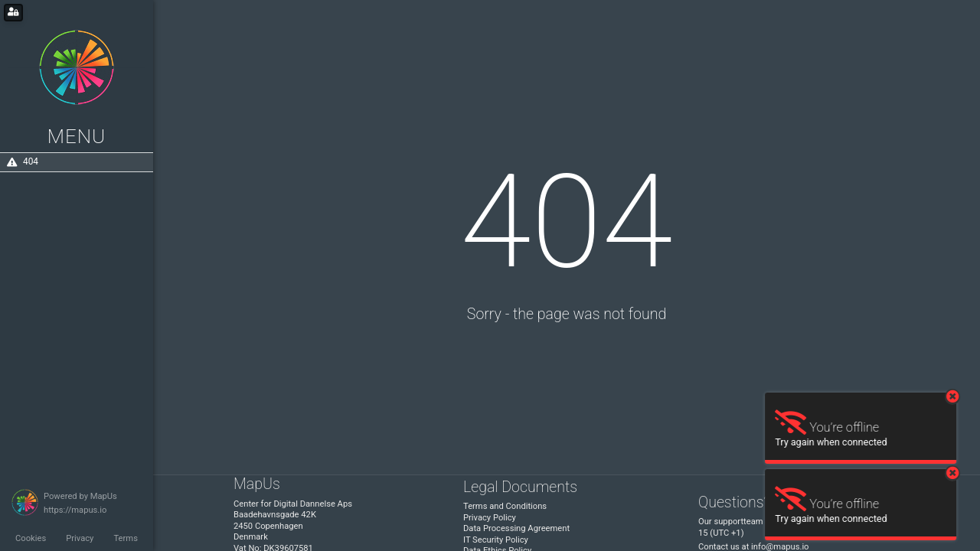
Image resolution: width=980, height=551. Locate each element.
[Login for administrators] (13, 13)
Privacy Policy (490, 518)
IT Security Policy (496, 540)
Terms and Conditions (505, 506)
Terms (125, 538)
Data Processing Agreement (516, 528)
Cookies (31, 538)
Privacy (80, 538)
